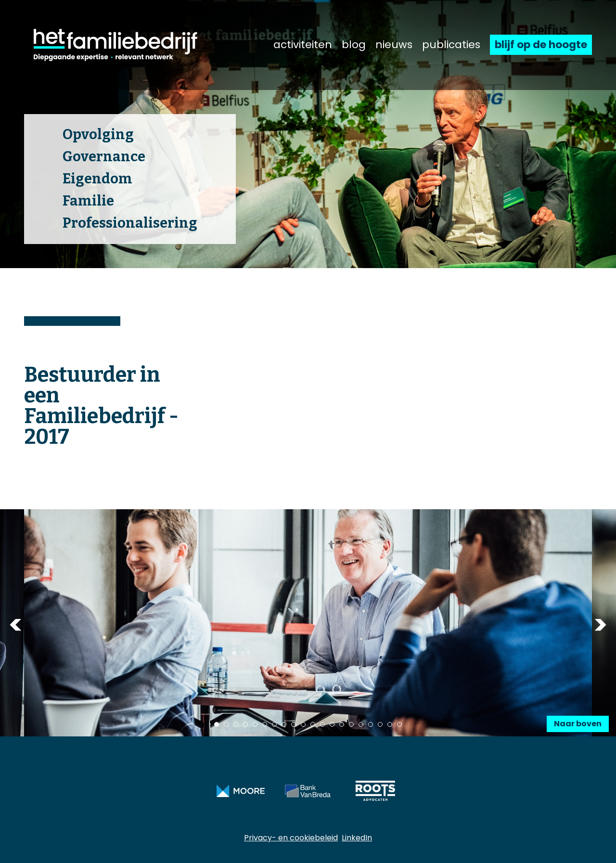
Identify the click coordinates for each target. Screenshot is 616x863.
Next (600, 625)
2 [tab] (226, 724)
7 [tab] (274, 724)
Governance (104, 157)
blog (354, 45)
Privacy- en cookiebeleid (291, 838)
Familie (88, 201)
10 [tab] (303, 724)
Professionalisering (130, 223)
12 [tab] (322, 724)
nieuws (394, 45)
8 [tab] (284, 724)
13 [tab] (332, 724)
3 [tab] (236, 724)
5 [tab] (255, 724)
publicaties (451, 45)
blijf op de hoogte (541, 45)
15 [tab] (351, 724)
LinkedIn (357, 838)
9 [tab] (294, 724)
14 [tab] (342, 724)
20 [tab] (399, 724)
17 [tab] (371, 724)
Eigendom (97, 179)
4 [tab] (245, 724)
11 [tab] (313, 724)
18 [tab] (380, 724)
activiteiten (303, 45)
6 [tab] (265, 724)
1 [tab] (217, 724)
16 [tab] (361, 724)
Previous (16, 625)
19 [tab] (390, 724)
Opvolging (98, 135)
